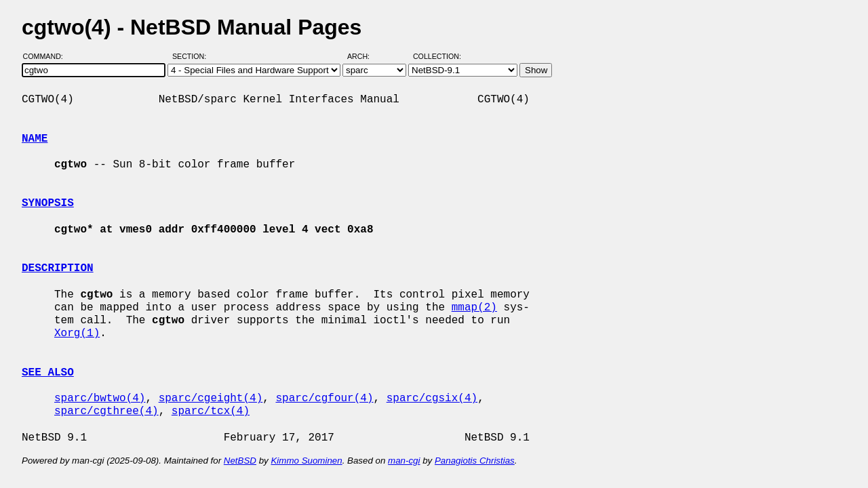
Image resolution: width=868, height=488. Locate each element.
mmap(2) (474, 308)
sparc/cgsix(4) (432, 399)
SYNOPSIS (48, 203)
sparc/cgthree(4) (106, 411)
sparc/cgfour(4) (324, 399)
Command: (47, 56)
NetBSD (240, 461)
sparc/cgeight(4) (211, 399)
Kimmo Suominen (306, 461)
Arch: (364, 56)
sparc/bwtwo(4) (100, 399)
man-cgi (404, 461)
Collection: (437, 56)
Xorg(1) (77, 333)
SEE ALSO (48, 373)
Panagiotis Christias (475, 461)
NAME (35, 139)
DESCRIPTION (58, 268)
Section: (192, 56)
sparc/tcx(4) (211, 411)
